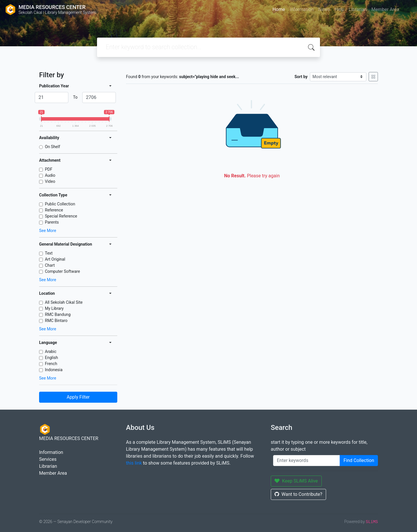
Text (49, 253)
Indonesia (54, 370)
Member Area (385, 9)
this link (134, 463)
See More (48, 231)
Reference (54, 210)
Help (339, 9)
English (51, 358)
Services (48, 459)
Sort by (301, 77)
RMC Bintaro (56, 321)
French (51, 364)
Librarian (358, 9)
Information (302, 9)
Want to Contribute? (298, 494)
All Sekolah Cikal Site (64, 302)
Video (50, 181)
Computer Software (62, 271)
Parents (52, 222)
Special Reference (61, 216)
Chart (50, 265)
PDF (49, 169)
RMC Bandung (58, 314)
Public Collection (60, 204)
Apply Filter (78, 397)
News (324, 9)
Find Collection (359, 460)
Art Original (55, 259)
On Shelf (53, 147)
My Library (54, 308)
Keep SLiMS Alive (296, 481)
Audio (50, 175)
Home (279, 9)
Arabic (51, 351)
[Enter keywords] (307, 461)
